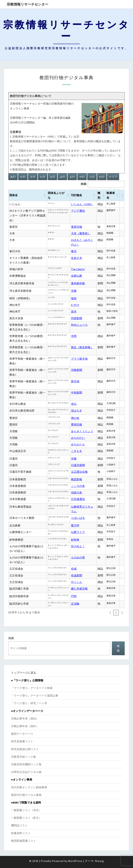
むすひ (75, 305)
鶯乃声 (75, 525)
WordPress (75, 861)
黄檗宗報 (77, 227)
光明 (74, 336)
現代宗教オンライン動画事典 (29, 787)
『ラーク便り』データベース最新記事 (35, 696)
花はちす (77, 410)
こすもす (77, 451)
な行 (52, 177)
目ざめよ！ (78, 546)
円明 (74, 596)
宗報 (74, 291)
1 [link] (116, 612)
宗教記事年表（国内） (25, 718)
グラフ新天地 (79, 359)
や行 (82, 177)
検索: (84, 184)
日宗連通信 (78, 499)
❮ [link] (110, 612)
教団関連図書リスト (24, 841)
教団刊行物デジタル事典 (26, 795)
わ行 (102, 177)
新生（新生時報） (82, 347)
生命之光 (77, 258)
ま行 (72, 177)
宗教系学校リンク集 (24, 757)
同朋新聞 (77, 318)
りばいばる (78, 518)
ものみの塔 (78, 557)
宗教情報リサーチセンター (28, 4)
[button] (45, 195)
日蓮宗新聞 (78, 465)
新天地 (75, 381)
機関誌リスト (19, 825)
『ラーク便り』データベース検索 (32, 688)
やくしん (77, 582)
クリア (113, 177)
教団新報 (77, 479)
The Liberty (78, 269)
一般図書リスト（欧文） (26, 818)
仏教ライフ (78, 532)
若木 (74, 311)
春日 (74, 251)
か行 (23, 177)
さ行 (33, 177)
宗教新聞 (77, 370)
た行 (43, 177)
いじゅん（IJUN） (82, 204)
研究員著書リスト (22, 741)
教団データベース (22, 734)
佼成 (74, 569)
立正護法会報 (79, 472)
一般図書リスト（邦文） (26, 810)
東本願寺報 (78, 283)
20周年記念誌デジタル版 (26, 772)
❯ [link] (122, 612)
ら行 (92, 177)
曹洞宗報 (77, 424)
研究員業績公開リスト (25, 749)
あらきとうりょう (82, 431)
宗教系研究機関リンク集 (26, 764)
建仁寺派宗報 (79, 589)
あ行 (13, 177)
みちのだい (78, 438)
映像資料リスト (21, 833)
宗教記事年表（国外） (25, 726)
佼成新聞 (77, 575)
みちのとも (78, 444)
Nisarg (99, 861)
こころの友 (78, 486)
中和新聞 (77, 393)
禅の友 (75, 418)
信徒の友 (77, 492)
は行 (62, 177)
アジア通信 (78, 211)
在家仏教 (77, 276)
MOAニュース (79, 325)
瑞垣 (74, 298)
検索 (11, 638)
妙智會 (75, 540)
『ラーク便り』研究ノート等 (29, 703)
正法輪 (75, 604)
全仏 (74, 404)
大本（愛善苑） (81, 233)
